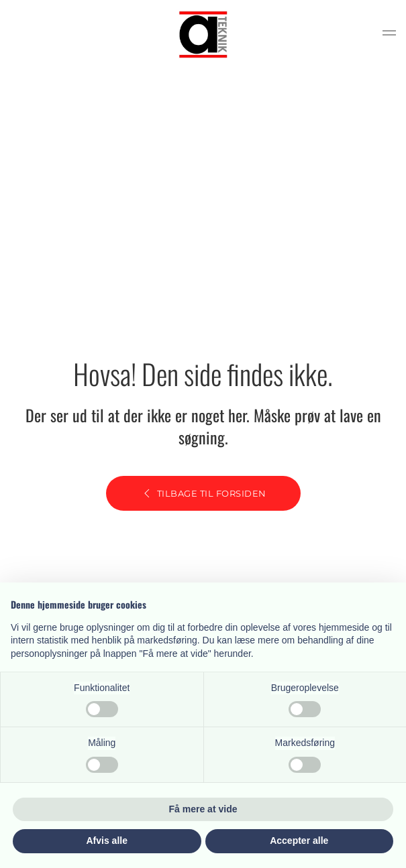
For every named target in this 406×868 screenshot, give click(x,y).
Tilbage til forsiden (203, 493)
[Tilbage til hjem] (203, 35)
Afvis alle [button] (107, 841)
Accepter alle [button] (299, 841)
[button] (389, 35)
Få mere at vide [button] (203, 809)
